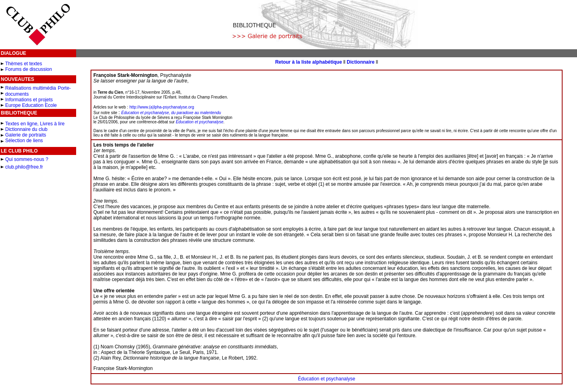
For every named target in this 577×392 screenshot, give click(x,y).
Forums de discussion (29, 69)
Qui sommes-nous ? (27, 159)
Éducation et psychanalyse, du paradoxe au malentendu (171, 113)
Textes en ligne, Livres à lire (35, 124)
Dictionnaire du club (26, 129)
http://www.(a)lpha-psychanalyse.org (162, 107)
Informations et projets (29, 100)
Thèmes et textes (24, 64)
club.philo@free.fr (24, 167)
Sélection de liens (24, 141)
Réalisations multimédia (31, 88)
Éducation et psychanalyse (200, 122)
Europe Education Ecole (31, 105)
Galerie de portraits (26, 135)
